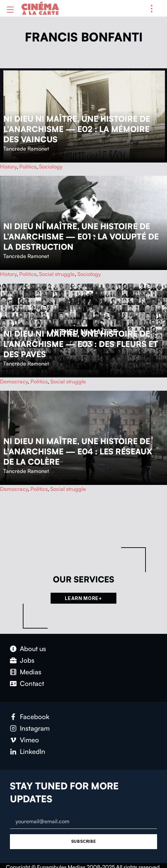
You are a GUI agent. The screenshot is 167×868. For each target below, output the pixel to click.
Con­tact (32, 683)
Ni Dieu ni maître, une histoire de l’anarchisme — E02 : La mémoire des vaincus (77, 129)
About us (33, 649)
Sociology (51, 167)
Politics (28, 167)
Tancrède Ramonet (26, 149)
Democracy (14, 381)
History (8, 167)
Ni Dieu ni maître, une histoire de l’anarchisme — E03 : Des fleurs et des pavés (81, 344)
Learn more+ (83, 598)
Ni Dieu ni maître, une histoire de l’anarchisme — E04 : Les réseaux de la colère (78, 451)
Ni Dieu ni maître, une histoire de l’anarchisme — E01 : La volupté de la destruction (81, 236)
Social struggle (57, 274)
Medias (31, 672)
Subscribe (83, 841)
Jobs (27, 660)
